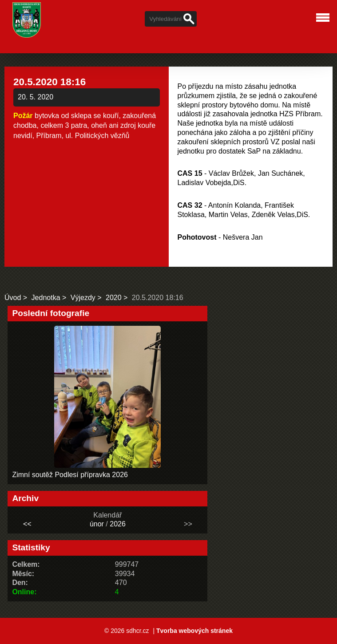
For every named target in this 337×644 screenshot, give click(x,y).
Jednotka (46, 298)
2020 (114, 298)
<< (27, 524)
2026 (118, 524)
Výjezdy (83, 298)
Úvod (13, 298)
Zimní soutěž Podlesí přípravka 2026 (70, 475)
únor (97, 524)
